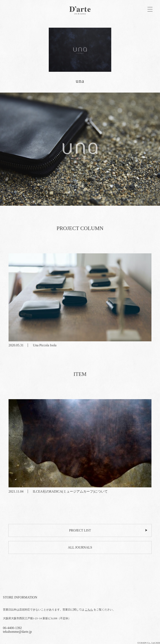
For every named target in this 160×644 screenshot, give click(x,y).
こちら (89, 610)
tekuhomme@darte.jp (17, 632)
